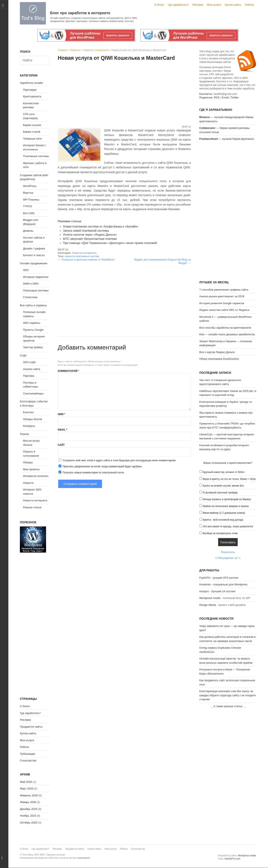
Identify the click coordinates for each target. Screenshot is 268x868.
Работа (249, 5)
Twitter (235, 97)
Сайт (61, 445)
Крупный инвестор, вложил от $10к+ (224, 472)
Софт (23, 355)
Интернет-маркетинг (36, 277)
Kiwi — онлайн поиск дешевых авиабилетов (227, 334)
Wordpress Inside (210, 598)
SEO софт (29, 362)
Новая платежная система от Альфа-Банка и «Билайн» (101, 226)
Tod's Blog (33, 13)
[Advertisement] (124, 94)
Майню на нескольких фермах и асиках (226, 506)
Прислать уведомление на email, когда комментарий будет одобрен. (100, 466)
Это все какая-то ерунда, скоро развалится (228, 526)
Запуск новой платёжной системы (86, 231)
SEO (26, 270)
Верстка (28, 193)
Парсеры (29, 376)
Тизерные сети (32, 139)
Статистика (30, 297)
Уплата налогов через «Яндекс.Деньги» (90, 235)
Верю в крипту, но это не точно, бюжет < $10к (229, 479)
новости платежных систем (82, 256)
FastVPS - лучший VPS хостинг (219, 578)
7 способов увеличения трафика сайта (224, 290)
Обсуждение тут (228, 558)
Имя (61, 414)
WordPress (30, 186)
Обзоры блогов (33, 419)
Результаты (228, 552)
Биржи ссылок (32, 125)
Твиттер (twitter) (33, 347)
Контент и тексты (34, 255)
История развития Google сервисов (222, 303)
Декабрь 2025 (29, 809)
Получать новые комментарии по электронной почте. (91, 472)
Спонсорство (28, 761)
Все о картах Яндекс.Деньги (217, 352)
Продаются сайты (31, 727)
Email (62, 430)
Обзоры (28, 462)
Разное (24, 434)
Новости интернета (96, 50)
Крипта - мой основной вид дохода (223, 520)
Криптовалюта (32, 96)
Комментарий (68, 371)
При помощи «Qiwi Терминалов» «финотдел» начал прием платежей (110, 243)
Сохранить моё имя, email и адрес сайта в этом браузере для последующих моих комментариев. (120, 460)
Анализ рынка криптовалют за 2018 (222, 296)
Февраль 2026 (29, 795)
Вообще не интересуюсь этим (220, 533)
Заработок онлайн (31, 83)
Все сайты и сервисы (33, 305)
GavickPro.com (232, 859)
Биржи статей (32, 132)
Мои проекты (31, 469)
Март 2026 (27, 789)
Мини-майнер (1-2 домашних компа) (224, 513)
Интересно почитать (36, 476)
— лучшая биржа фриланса (227, 139)
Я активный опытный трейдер (220, 493)
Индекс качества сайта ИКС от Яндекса (224, 310)
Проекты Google (33, 330)
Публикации (28, 754)
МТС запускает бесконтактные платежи (90, 239)
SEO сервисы (32, 323)
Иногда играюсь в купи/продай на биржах (227, 499)
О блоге (159, 5)
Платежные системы (36, 156)
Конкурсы (29, 426)
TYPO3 (28, 206)
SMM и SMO (31, 284)
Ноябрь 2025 (28, 816)
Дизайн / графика (34, 248)
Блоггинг (28, 412)
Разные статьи (32, 507)
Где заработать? (178, 5)
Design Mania (208, 605)
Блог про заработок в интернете (80, 13)
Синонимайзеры (33, 393)
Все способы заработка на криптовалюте (225, 328)
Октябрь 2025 (29, 823)
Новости (75, 50)
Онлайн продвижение (34, 263)
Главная (62, 50)
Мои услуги (214, 5)
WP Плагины (31, 200)
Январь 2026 (28, 802)
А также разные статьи (228, 706)
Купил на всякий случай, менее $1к (223, 486)
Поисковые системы (36, 290)
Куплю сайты (233, 5)
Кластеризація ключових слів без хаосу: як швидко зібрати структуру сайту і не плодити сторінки (227, 695)
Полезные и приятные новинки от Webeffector (88, 260)
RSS (217, 97)
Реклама (198, 5)
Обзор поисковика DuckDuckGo (219, 359)
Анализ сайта (32, 369)
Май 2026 (26, 782)
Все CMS (29, 213)
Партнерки (30, 90)
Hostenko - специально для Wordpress (223, 584)
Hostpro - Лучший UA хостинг (218, 591)
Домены (28, 231)
